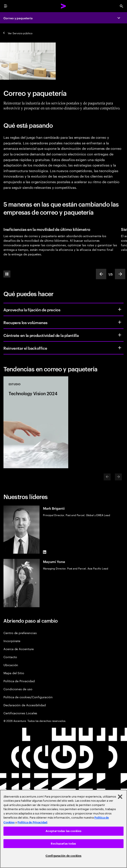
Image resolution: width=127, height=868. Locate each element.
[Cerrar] (120, 797)
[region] (63, 829)
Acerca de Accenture (19, 649)
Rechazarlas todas (63, 844)
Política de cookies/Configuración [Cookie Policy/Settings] (28, 697)
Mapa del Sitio (14, 673)
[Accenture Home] (63, 6)
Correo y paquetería (18, 18)
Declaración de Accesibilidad (25, 705)
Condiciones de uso (18, 689)
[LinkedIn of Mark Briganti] (45, 552)
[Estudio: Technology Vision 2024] (36, 422)
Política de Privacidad (19, 681)
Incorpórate (12, 641)
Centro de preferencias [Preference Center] (20, 633)
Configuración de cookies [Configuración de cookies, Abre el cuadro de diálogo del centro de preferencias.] (63, 856)
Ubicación (11, 665)
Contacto (10, 657)
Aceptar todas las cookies (63, 831)
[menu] (6, 6)
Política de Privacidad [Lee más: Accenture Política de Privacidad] (32, 822)
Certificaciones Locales (20, 713)
